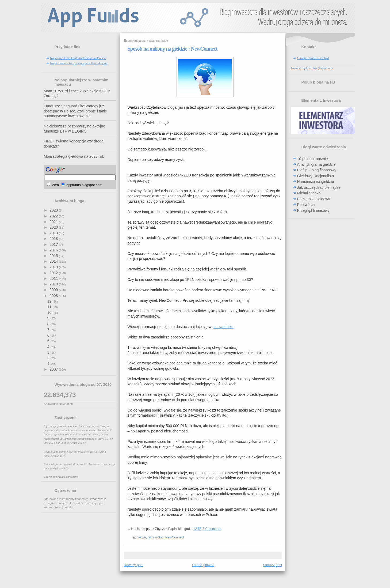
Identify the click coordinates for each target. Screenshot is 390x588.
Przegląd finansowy (313, 210)
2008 (54, 296)
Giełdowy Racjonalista (316, 176)
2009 (54, 290)
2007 (54, 369)
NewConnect (175, 537)
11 (50, 307)
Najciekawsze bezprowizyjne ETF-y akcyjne (79, 63)
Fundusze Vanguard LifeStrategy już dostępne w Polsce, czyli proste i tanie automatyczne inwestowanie (76, 111)
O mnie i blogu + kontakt (313, 58)
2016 (54, 250)
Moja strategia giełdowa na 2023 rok (74, 156)
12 (50, 301)
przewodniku (223, 327)
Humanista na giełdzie (316, 182)
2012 (54, 273)
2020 (54, 227)
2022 (54, 216)
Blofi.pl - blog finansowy (317, 170)
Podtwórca (306, 205)
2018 (54, 239)
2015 (54, 256)
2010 (54, 284)
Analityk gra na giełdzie (316, 164)
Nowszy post (134, 565)
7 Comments (212, 529)
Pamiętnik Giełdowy (314, 199)
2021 (54, 222)
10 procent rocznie (313, 159)
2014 (54, 261)
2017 (54, 244)
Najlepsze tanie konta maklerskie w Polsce (78, 58)
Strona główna (203, 565)
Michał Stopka (309, 193)
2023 (54, 210)
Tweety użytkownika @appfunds (312, 68)
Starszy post (273, 565)
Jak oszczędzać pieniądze (319, 187)
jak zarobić (156, 537)
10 (50, 312)
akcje (142, 537)
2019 (54, 233)
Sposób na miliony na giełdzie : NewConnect (173, 49)
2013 (54, 267)
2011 (54, 278)
